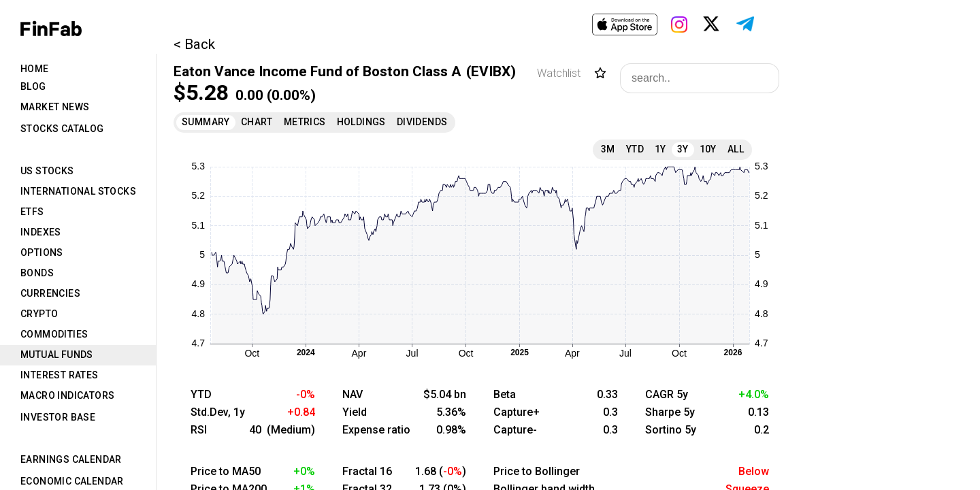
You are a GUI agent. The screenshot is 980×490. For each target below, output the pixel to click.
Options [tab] (42, 252)
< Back (194, 44)
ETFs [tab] (32, 212)
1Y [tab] (660, 149)
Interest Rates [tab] (60, 375)
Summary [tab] (206, 122)
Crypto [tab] (39, 314)
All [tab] (736, 149)
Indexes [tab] (41, 232)
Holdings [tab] (361, 122)
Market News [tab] (55, 107)
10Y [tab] (708, 149)
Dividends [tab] (422, 122)
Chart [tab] (257, 122)
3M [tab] (608, 149)
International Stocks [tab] (78, 191)
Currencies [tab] (50, 293)
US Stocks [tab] (47, 171)
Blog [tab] (33, 86)
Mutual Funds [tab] (57, 355)
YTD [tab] (635, 149)
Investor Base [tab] (58, 417)
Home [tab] (35, 69)
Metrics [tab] (305, 122)
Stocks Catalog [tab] (62, 129)
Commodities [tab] (54, 334)
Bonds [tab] (37, 273)
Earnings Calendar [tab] (71, 459)
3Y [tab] (683, 149)
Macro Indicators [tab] (67, 395)
